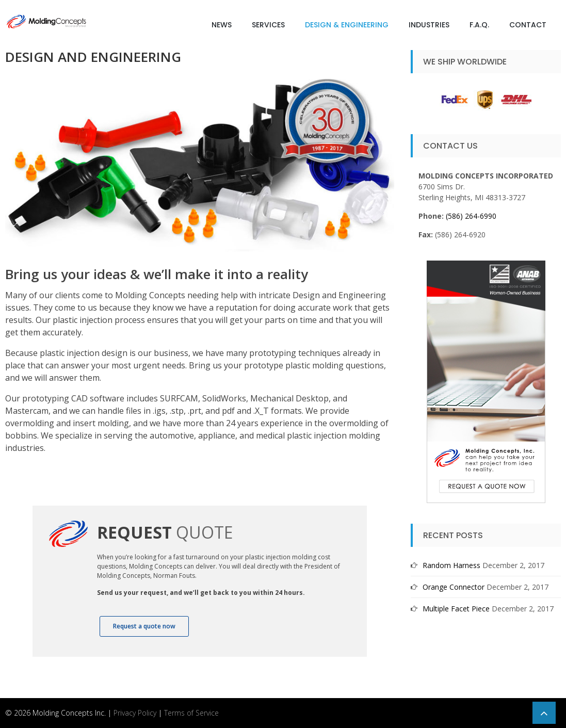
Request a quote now (144, 626)
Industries (429, 25)
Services (268, 25)
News (222, 25)
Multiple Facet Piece (456, 609)
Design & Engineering (347, 25)
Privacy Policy (135, 713)
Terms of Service (191, 713)
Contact (528, 25)
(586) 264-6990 (471, 216)
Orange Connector (454, 587)
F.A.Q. (479, 25)
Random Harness (451, 565)
